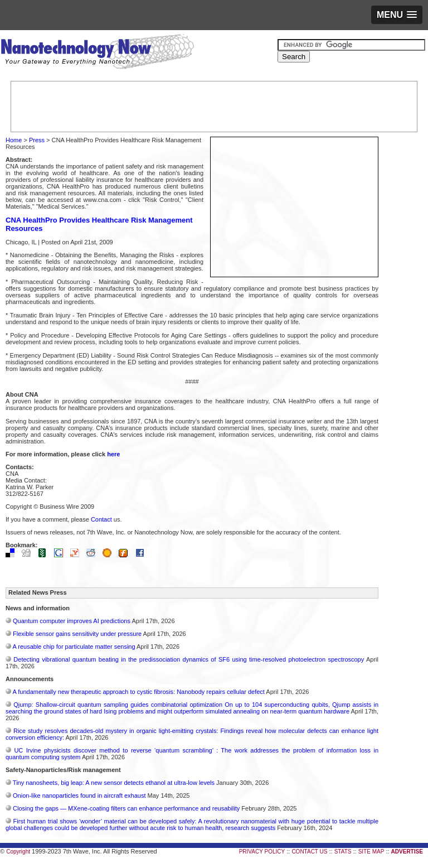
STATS (343, 852)
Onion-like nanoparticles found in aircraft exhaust (79, 795)
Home (14, 140)
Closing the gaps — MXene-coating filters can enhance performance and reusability (126, 808)
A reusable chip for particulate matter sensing (74, 647)
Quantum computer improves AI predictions (72, 621)
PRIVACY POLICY (262, 852)
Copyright (18, 852)
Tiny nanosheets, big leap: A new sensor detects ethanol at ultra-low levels (114, 783)
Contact (101, 519)
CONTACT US (309, 852)
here (113, 454)
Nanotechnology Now (97, 53)
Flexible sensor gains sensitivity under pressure (77, 634)
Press (37, 140)
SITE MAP (371, 852)
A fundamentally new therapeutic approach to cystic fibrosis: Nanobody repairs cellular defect (138, 692)
